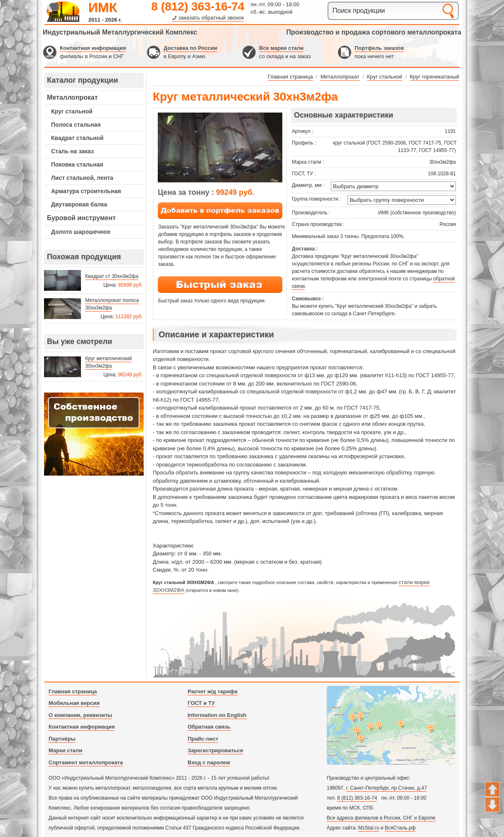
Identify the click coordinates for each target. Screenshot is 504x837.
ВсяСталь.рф (400, 828)
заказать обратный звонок (211, 18)
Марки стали (65, 750)
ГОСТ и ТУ (201, 703)
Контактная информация (93, 48)
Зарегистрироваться (215, 750)
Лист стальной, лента (82, 178)
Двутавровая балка (79, 204)
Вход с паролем (209, 762)
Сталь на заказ (72, 151)
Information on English (217, 715)
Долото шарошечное (81, 232)
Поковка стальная (77, 164)
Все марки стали (281, 48)
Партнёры (62, 739)
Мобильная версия (74, 703)
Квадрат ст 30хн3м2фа (112, 276)
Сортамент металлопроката (86, 762)
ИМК (103, 7)
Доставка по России (190, 48)
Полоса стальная (76, 125)
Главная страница (73, 691)
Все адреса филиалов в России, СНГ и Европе (381, 818)
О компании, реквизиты (80, 715)
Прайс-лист (203, 739)
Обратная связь (209, 727)
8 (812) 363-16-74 (198, 6)
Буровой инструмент (81, 218)
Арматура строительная (86, 191)
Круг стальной (72, 111)
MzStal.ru (369, 828)
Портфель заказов (379, 48)
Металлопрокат (72, 97)
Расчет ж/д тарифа (213, 691)
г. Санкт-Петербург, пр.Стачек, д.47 (387, 788)
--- (94, 434)
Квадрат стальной (77, 138)
